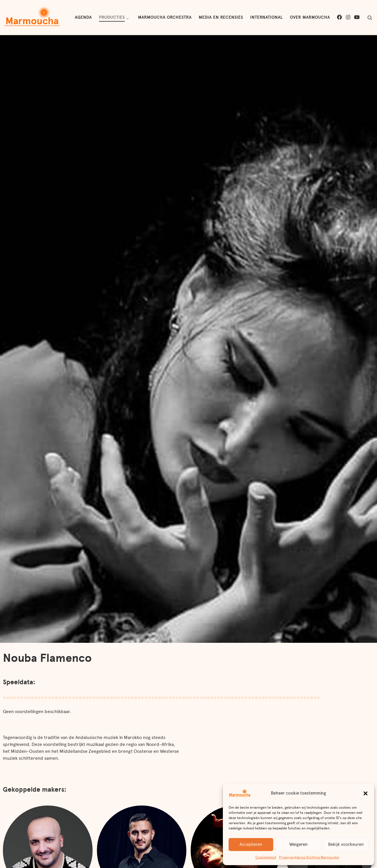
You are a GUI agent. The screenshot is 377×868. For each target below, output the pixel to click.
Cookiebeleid (266, 857)
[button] (365, 793)
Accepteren (251, 844)
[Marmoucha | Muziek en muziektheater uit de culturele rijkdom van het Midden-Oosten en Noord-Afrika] (32, 17)
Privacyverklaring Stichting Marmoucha (309, 857)
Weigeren (298, 844)
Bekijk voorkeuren (346, 844)
